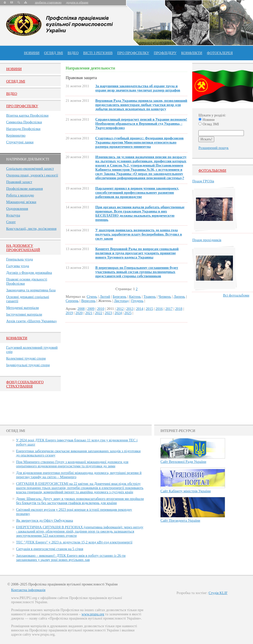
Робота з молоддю (20, 195)
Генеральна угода (20, 259)
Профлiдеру (165, 53)
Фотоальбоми (212, 171)
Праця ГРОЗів (203, 181)
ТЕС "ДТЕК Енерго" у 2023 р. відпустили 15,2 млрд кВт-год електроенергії (74, 542)
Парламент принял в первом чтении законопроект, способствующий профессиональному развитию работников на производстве (137, 193)
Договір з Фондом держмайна (29, 273)
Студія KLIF (218, 593)
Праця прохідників (207, 240)
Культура (13, 215)
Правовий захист (19, 182)
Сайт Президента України (180, 520)
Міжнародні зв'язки (21, 202)
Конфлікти (17, 338)
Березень (120, 297)
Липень (179, 297)
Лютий (105, 297)
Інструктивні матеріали (24, 314)
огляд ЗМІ (53, 53)
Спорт (11, 222)
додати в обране (77, 2)
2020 (79, 313)
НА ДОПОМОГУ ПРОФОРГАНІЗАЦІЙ (23, 248)
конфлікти (192, 53)
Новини (32, 53)
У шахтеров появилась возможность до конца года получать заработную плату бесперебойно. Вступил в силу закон (139, 234)
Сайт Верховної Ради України (183, 462)
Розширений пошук (213, 148)
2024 (118, 313)
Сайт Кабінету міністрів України (186, 491)
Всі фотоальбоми (236, 295)
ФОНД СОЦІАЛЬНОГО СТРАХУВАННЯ (25, 384)
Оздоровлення (17, 209)
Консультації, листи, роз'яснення (31, 229)
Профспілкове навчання (24, 189)
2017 (169, 309)
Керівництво (16, 135)
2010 (101, 309)
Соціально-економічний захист (30, 169)
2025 (128, 313)
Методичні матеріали (22, 308)
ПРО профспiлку (133, 53)
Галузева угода (18, 266)
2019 (69, 313)
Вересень (88, 301)
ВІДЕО (73, 53)
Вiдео (12, 94)
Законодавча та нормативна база (31, 290)
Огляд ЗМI (16, 81)
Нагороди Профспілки (23, 129)
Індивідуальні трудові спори (28, 365)
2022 (98, 313)
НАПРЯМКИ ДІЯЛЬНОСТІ (28, 159)
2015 (149, 309)
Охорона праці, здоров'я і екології (32, 175)
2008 (81, 309)
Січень (92, 297)
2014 (139, 309)
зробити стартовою (48, 2)
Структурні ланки (20, 142)
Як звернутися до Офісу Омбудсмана (44, 520)
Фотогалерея (220, 53)
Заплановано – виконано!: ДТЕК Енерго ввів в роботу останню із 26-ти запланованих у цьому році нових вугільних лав (71, 558)
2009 (91, 309)
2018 (179, 309)
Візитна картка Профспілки (27, 115)
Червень (165, 297)
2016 (159, 309)
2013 (130, 309)
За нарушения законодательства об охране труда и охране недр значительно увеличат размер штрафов (138, 88)
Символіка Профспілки (24, 122)
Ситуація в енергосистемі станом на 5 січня (50, 549)
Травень (150, 297)
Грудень (137, 301)
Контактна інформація (28, 590)
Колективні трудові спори (26, 358)
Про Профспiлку (22, 106)
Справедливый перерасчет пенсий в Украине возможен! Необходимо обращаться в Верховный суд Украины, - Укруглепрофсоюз (141, 124)
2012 (120, 309)
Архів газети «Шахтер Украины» (32, 321)
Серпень (72, 301)
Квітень (135, 297)
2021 (89, 313)
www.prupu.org (93, 614)
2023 (108, 313)
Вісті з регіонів (98, 53)
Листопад (121, 301)
